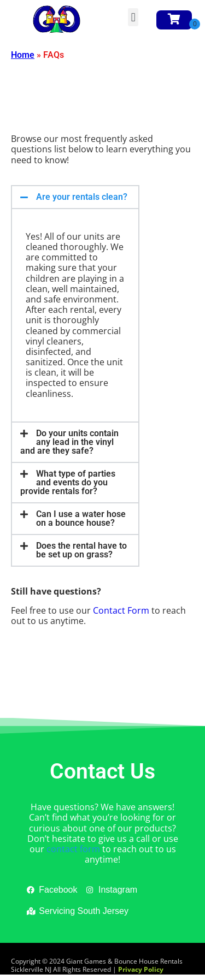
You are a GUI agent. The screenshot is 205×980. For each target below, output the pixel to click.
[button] (133, 17)
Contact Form (121, 610)
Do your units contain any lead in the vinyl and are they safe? (69, 442)
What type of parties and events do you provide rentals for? (68, 482)
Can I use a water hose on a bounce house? (81, 518)
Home (23, 55)
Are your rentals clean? (82, 197)
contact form (73, 849)
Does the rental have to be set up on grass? (81, 550)
